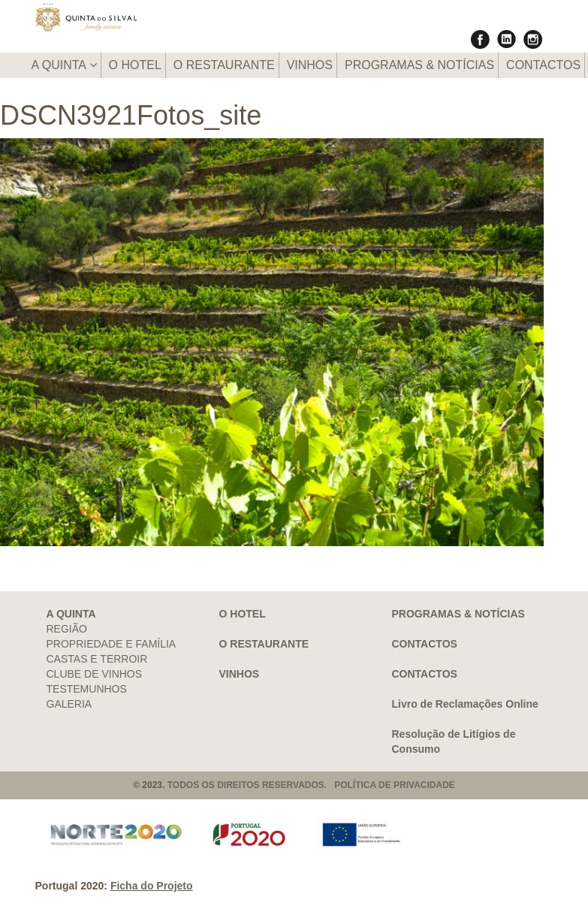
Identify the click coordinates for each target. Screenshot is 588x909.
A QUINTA (64, 65)
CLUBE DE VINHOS (95, 674)
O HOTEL (135, 65)
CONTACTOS (543, 65)
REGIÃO (67, 629)
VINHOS (310, 65)
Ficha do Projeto (152, 886)
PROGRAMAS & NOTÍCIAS (419, 65)
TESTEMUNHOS (87, 689)
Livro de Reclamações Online (465, 704)
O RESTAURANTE (224, 65)
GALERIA (69, 704)
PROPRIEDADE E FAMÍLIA (112, 644)
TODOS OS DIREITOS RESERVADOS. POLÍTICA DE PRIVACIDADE (311, 785)
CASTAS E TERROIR (97, 659)
